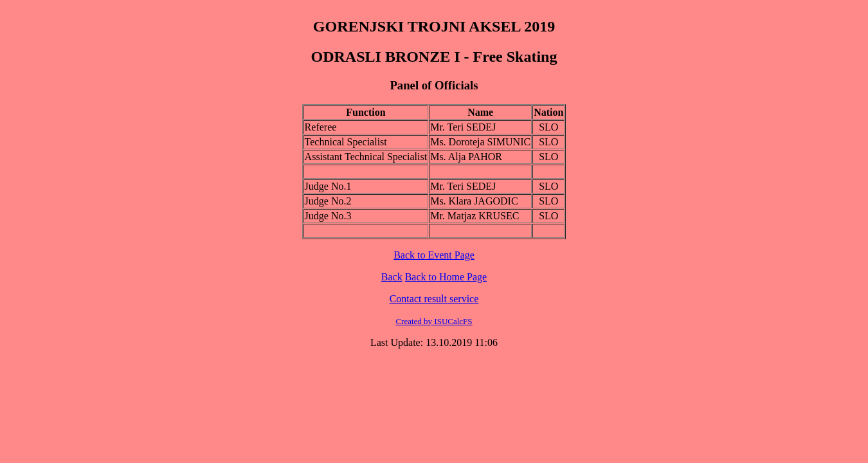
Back (392, 277)
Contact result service (434, 299)
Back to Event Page (434, 255)
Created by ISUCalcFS (434, 321)
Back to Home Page (446, 277)
